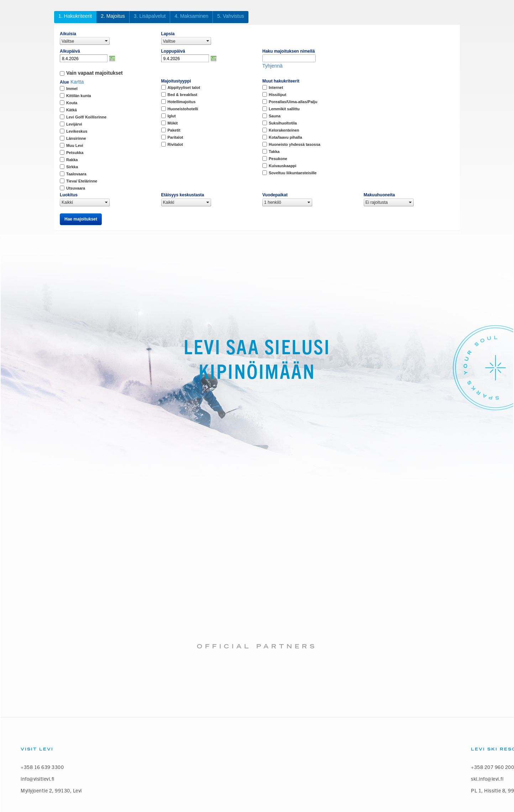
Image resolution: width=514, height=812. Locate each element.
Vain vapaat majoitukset (95, 73)
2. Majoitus (113, 16)
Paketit (174, 130)
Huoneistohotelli (183, 109)
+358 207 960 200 (492, 767)
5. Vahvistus (230, 16)
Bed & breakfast (183, 95)
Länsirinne (76, 138)
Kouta (72, 103)
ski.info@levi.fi (487, 779)
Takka (274, 152)
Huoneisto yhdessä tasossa (295, 144)
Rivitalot (175, 144)
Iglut (172, 116)
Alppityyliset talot (184, 87)
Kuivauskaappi (283, 166)
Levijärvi (74, 124)
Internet (276, 87)
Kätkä (72, 110)
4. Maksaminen (191, 16)
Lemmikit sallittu (284, 109)
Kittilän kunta (79, 96)
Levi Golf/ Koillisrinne (86, 117)
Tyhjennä (272, 66)
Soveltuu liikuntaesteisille (293, 173)
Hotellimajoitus (182, 102)
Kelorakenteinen (284, 130)
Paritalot (175, 137)
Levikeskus (77, 131)
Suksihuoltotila (283, 123)
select (106, 41)
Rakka (72, 160)
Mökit (173, 123)
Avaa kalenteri (112, 58)
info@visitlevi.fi (38, 779)
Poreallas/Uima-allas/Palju (293, 102)
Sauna (275, 116)
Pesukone (278, 159)
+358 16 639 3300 (42, 767)
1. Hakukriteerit (75, 16)
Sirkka (72, 167)
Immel (72, 89)
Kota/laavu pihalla (285, 137)
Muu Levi (75, 145)
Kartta (77, 82)
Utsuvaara (76, 188)
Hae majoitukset (81, 219)
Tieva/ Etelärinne (82, 181)
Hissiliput (278, 95)
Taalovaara (76, 174)
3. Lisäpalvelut (150, 16)
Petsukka (75, 153)
